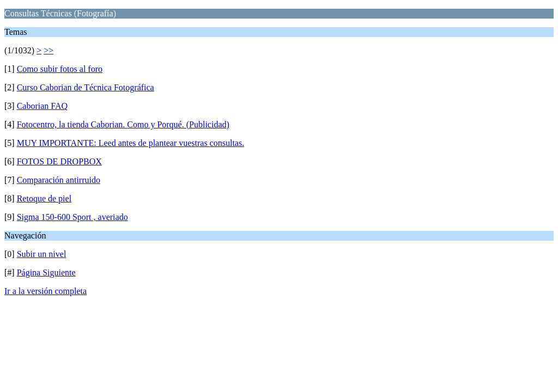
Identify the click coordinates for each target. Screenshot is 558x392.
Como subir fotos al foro (60, 69)
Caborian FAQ (42, 106)
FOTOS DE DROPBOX (59, 161)
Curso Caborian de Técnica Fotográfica (86, 87)
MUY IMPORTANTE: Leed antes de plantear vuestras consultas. (131, 143)
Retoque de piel (44, 198)
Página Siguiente (46, 272)
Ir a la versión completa (46, 291)
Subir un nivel (42, 254)
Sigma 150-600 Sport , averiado (72, 217)
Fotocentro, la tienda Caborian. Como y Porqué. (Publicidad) (123, 124)
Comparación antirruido (59, 180)
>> (48, 50)
